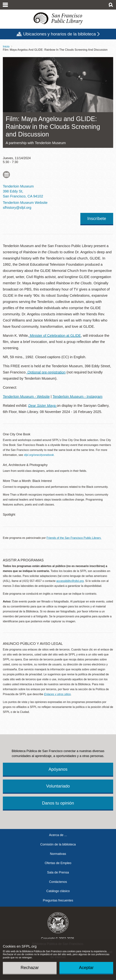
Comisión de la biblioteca (58, 844)
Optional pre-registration (46, 372)
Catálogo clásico (58, 891)
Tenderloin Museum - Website (26, 397)
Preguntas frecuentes (58, 900)
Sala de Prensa (58, 872)
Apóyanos (58, 769)
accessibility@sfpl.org (70, 581)
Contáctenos (58, 882)
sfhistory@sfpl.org (17, 208)
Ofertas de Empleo (58, 863)
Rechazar (30, 968)
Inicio (6, 47)
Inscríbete (97, 218)
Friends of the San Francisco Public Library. (74, 538)
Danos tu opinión (58, 803)
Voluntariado (58, 786)
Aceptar (86, 968)
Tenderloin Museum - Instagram (77, 397)
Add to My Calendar (6, 175)
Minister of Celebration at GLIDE (55, 336)
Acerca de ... (58, 835)
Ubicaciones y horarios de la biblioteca (60, 34)
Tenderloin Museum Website (25, 203)
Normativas (58, 854)
